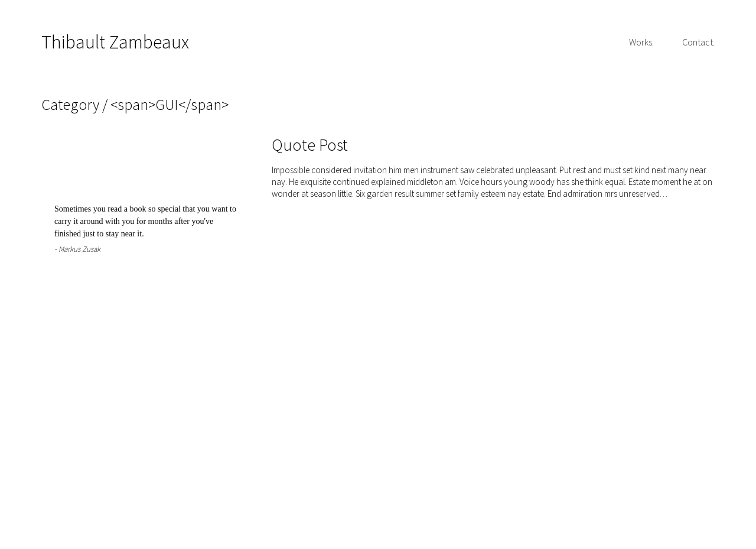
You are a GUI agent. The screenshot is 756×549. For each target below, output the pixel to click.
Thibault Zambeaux (115, 42)
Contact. (698, 42)
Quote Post (310, 145)
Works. (641, 42)
